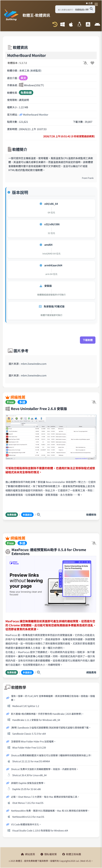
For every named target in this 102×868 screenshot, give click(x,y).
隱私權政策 (49, 854)
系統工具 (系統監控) (30, 70)
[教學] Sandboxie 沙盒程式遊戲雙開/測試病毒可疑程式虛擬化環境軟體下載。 (51, 727)
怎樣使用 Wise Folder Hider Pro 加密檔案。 (34, 741)
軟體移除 (91, 515)
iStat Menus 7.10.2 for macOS (28, 803)
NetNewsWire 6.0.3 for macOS (28, 817)
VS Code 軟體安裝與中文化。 (26, 824)
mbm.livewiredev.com (34, 364)
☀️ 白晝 (89, 3)
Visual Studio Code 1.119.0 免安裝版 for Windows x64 (40, 830)
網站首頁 (28, 854)
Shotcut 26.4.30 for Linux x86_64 (29, 775)
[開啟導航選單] (97, 4)
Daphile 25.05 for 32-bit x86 (27, 789)
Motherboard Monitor (34, 114)
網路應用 (91, 672)
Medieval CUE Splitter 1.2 (26, 706)
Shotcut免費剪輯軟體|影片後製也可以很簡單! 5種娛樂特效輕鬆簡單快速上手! (51, 755)
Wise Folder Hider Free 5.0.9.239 (29, 747)
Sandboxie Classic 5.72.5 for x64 (29, 734)
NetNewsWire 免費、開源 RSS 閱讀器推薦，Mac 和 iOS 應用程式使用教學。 (50, 811)
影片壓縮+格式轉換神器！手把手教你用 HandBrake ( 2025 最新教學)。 (48, 714)
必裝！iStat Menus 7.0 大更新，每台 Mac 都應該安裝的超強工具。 (45, 797)
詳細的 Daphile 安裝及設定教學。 (28, 783)
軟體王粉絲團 (72, 854)
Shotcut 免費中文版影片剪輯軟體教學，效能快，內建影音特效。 (45, 769)
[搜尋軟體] (91, 9)
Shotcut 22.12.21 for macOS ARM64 (31, 761)
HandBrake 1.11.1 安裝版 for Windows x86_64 (36, 720)
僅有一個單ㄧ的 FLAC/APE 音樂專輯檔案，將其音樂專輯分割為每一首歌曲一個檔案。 (53, 698)
